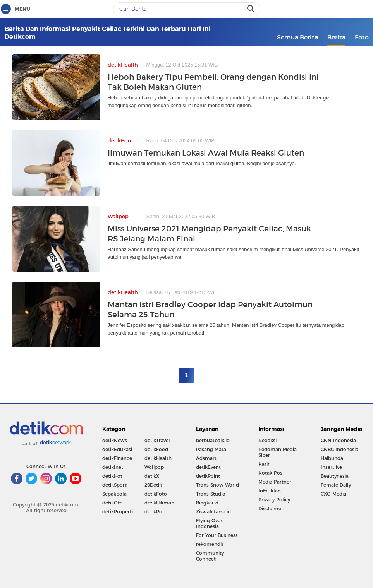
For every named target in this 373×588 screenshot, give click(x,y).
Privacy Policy (274, 500)
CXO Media (333, 494)
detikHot (112, 476)
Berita (336, 37)
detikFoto (156, 494)
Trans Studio (211, 494)
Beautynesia (335, 476)
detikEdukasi (117, 449)
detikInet (113, 467)
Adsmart (206, 458)
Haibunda (332, 458)
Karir (264, 464)
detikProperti (118, 512)
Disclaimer (271, 509)
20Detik (153, 485)
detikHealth (158, 458)
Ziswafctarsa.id (213, 512)
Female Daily (336, 485)
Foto (362, 37)
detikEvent (208, 467)
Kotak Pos (270, 473)
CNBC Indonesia (339, 449)
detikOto (113, 503)
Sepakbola (114, 494)
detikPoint (208, 476)
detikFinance (117, 458)
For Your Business (217, 535)
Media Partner (275, 482)
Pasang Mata (211, 449)
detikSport (114, 485)
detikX (152, 476)
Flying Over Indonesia (209, 523)
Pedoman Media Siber (278, 452)
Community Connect (210, 556)
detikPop (155, 512)
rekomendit (210, 544)
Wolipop (154, 467)
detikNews (115, 440)
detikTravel (157, 440)
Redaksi (267, 440)
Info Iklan (270, 491)
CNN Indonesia (338, 440)
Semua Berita (297, 37)
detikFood (156, 449)
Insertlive (331, 467)
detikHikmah (159, 503)
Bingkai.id (207, 503)
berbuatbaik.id (213, 440)
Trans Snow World (217, 485)
